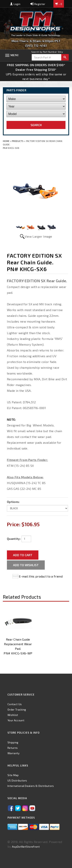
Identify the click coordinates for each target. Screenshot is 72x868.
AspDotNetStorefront (26, 847)
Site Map (13, 775)
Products (18, 141)
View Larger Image (38, 236)
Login (15, 4)
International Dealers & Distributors (31, 786)
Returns (13, 748)
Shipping (13, 742)
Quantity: (14, 539)
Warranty (14, 753)
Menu (15, 55)
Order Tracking (17, 709)
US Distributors (17, 780)
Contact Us (15, 704)
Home (7, 141)
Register (38, 4)
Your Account (16, 720)
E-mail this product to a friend (41, 576)
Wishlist (13, 715)
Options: (13, 502)
